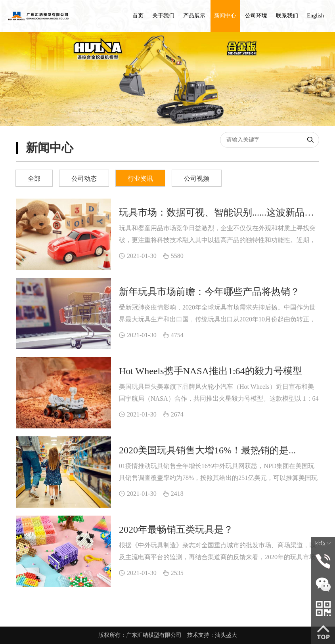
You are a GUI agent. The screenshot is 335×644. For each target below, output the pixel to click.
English (315, 16)
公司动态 (84, 179)
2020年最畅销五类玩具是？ (176, 529)
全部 (34, 179)
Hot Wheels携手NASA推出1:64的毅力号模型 (211, 371)
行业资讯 (140, 179)
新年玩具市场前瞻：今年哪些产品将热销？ (209, 292)
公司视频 (197, 179)
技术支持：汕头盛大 (212, 635)
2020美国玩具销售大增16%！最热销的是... (207, 450)
